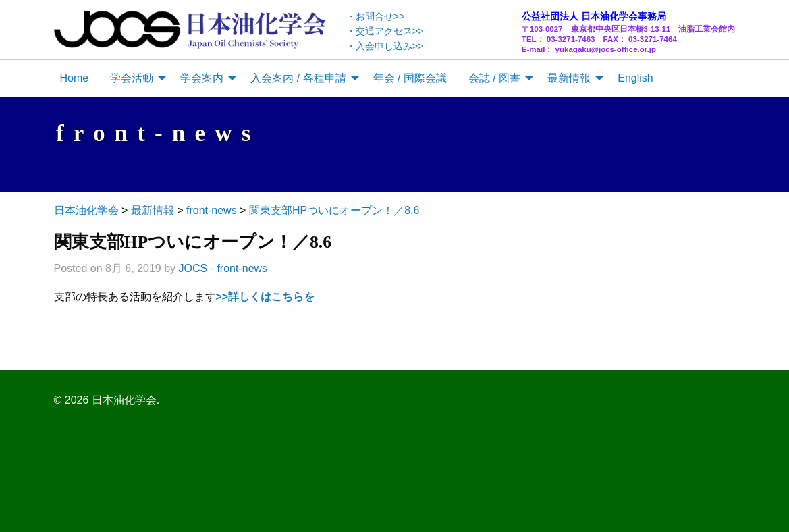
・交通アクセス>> (385, 31)
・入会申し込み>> (385, 46)
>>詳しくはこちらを (266, 297)
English (635, 78)
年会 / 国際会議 (410, 78)
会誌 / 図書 (494, 78)
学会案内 (202, 78)
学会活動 (132, 78)
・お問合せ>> (376, 16)
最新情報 (569, 78)
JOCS (193, 268)
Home (75, 78)
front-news (242, 268)
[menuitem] (75, 78)
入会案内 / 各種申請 (298, 78)
